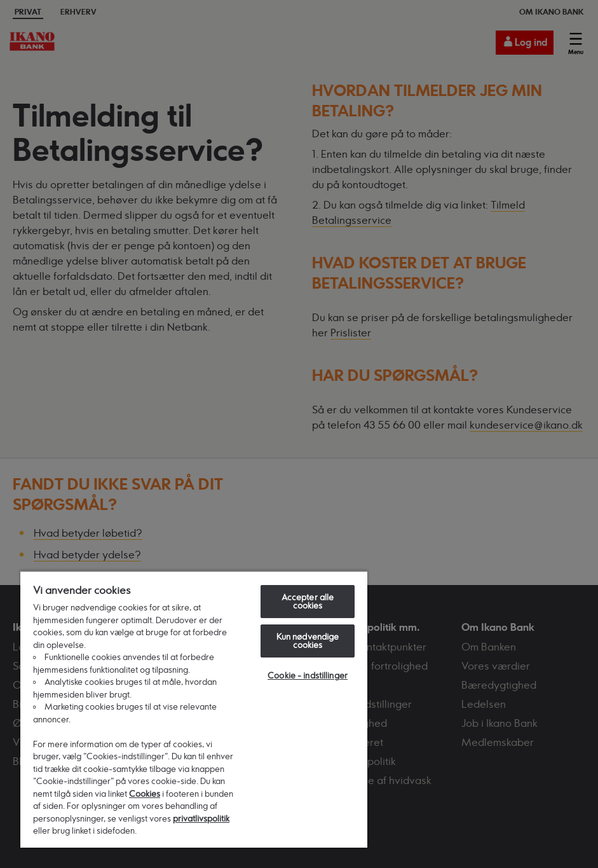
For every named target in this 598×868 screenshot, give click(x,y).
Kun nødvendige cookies (308, 641)
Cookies (145, 794)
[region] (194, 709)
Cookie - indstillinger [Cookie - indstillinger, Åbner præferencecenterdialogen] (308, 675)
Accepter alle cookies (308, 601)
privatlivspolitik (201, 818)
